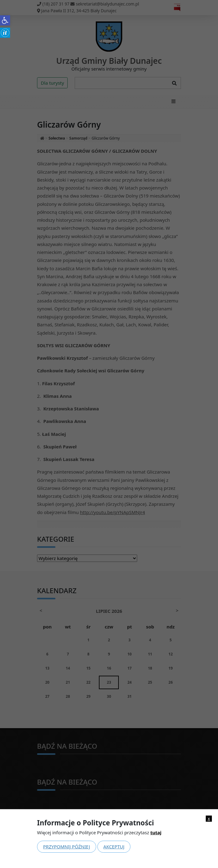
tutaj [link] (156, 832)
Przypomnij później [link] (67, 847)
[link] (5, 20)
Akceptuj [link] (114, 847)
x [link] (209, 818)
